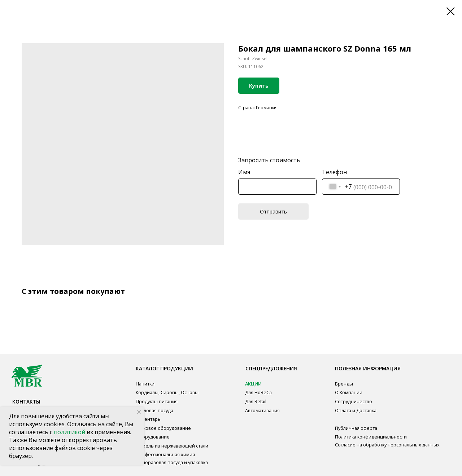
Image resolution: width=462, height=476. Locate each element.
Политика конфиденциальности (371, 437)
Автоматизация (262, 410)
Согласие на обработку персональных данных (387, 445)
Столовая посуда (154, 410)
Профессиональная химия (165, 454)
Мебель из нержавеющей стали (172, 446)
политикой (70, 432)
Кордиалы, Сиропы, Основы (167, 392)
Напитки (145, 384)
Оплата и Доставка (356, 410)
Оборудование (153, 437)
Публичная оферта (356, 428)
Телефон (334, 172)
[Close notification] (139, 412)
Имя (244, 172)
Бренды (344, 384)
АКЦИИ (253, 384)
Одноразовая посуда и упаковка (172, 462)
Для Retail (256, 401)
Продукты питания (157, 401)
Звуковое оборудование (163, 428)
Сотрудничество (354, 401)
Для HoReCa (258, 392)
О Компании (349, 392)
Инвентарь (148, 419)
